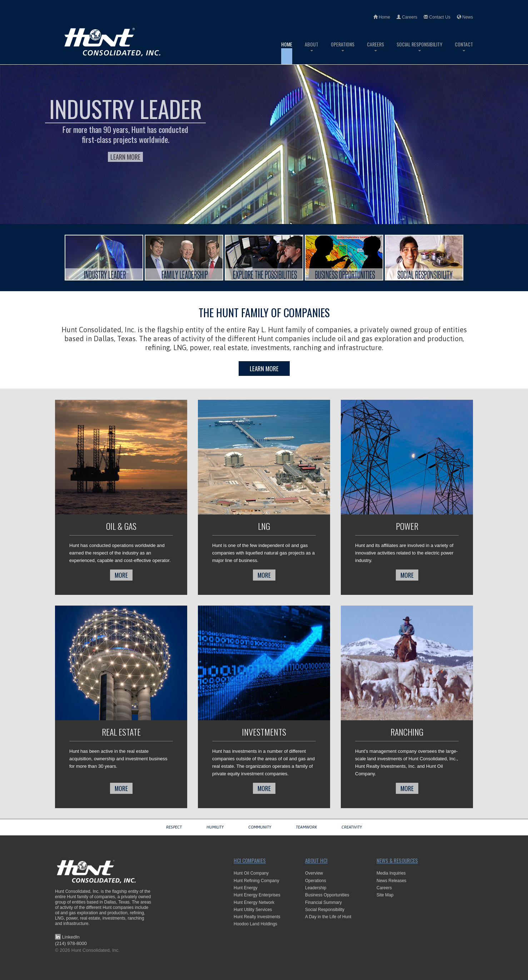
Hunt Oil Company (251, 873)
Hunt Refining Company (256, 881)
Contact (464, 52)
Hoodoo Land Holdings (255, 924)
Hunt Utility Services (253, 910)
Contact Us (437, 17)
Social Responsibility (419, 52)
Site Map (385, 895)
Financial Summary (323, 902)
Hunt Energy (246, 888)
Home (382, 17)
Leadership (316, 888)
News (465, 17)
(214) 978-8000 (71, 943)
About (312, 52)
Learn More (125, 157)
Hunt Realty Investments (257, 917)
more (121, 575)
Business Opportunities (327, 895)
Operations (343, 52)
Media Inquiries (391, 873)
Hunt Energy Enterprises (257, 895)
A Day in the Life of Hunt (328, 917)
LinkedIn (67, 937)
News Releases (391, 881)
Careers (407, 17)
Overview (314, 873)
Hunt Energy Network (254, 902)
